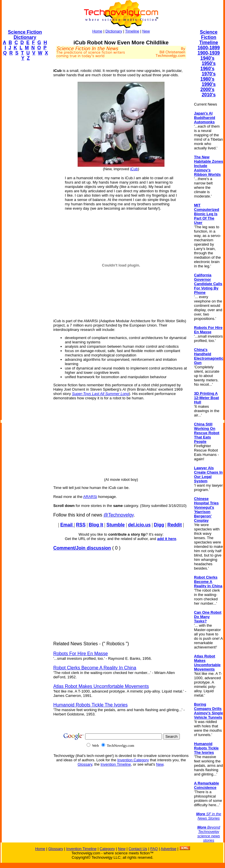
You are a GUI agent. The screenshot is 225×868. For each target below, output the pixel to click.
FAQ (154, 849)
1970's (208, 74)
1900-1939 (209, 53)
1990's (208, 84)
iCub (134, 169)
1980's (207, 79)
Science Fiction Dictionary (25, 35)
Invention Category (133, 760)
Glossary (85, 764)
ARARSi (90, 497)
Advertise (169, 849)
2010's (208, 95)
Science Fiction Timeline (209, 37)
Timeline (132, 31)
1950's (208, 63)
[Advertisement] (25, 153)
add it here (167, 539)
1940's (207, 58)
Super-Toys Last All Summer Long (100, 394)
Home (97, 31)
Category (107, 849)
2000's (207, 89)
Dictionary (114, 31)
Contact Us (138, 849)
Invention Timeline (116, 764)
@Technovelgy (118, 515)
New (146, 31)
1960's (207, 69)
